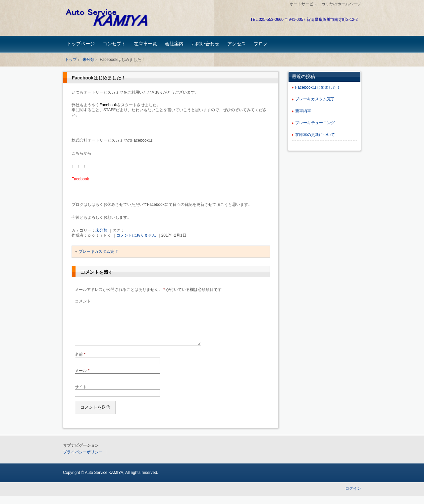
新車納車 (303, 111)
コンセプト (114, 44)
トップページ (81, 44)
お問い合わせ (205, 44)
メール (82, 379)
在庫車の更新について (315, 135)
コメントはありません (136, 235)
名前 (80, 362)
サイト (81, 395)
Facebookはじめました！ (99, 78)
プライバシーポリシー (83, 460)
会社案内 (174, 44)
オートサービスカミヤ (109, 19)
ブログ (261, 44)
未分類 (101, 230)
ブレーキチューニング (315, 123)
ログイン (353, 496)
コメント (83, 301)
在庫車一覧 (145, 44)
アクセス (237, 44)
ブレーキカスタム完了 (98, 252)
